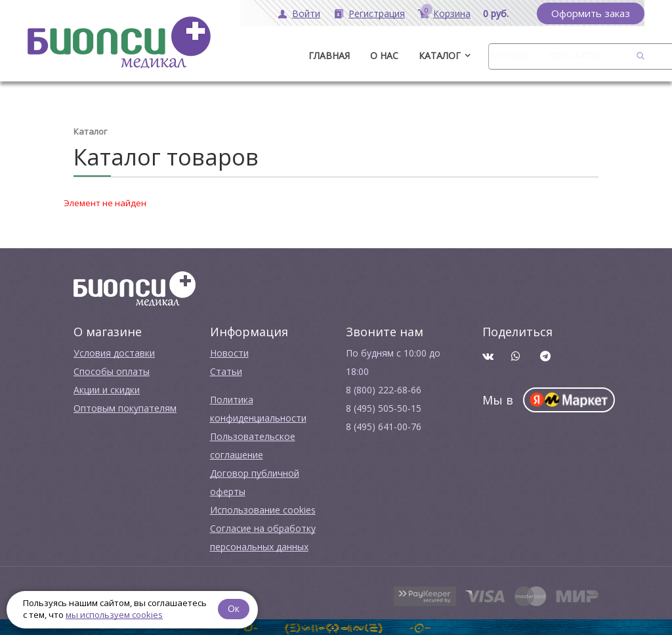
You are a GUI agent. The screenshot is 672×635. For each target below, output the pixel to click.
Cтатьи (226, 371)
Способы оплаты (112, 371)
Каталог (440, 55)
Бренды (509, 55)
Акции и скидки (107, 389)
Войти (306, 13)
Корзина (452, 13)
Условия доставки (114, 352)
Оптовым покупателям (125, 407)
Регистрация (377, 13)
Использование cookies (263, 509)
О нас (384, 55)
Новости (229, 352)
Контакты (574, 55)
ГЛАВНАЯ (329, 55)
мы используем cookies (114, 615)
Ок (234, 608)
